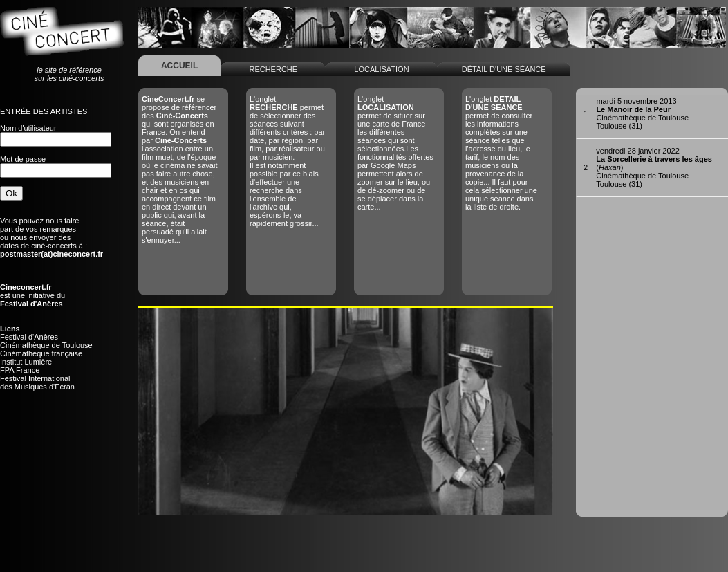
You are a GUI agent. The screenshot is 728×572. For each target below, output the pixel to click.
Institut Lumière (26, 362)
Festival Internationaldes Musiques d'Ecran (37, 382)
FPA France (20, 370)
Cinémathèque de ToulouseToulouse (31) (642, 113)
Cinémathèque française (41, 353)
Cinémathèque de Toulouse (46, 345)
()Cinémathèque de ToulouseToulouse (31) (654, 167)
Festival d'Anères (29, 337)
